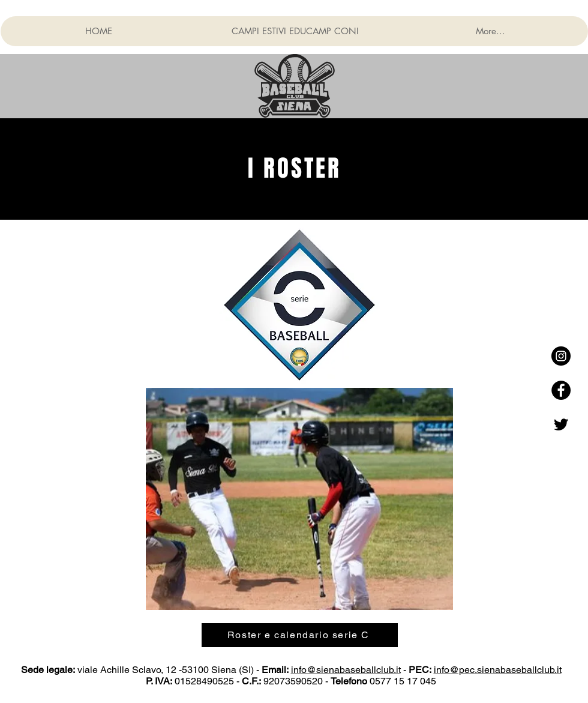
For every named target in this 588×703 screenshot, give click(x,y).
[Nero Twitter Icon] (561, 424)
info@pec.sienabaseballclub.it (498, 670)
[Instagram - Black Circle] (561, 356)
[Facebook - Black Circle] (561, 390)
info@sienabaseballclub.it (346, 670)
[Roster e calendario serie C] (300, 635)
